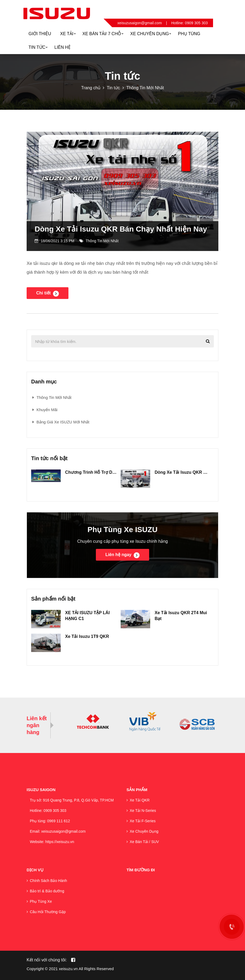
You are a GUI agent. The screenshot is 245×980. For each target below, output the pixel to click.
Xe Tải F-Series (143, 821)
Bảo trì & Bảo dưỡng (47, 891)
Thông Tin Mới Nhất (145, 88)
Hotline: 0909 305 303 (189, 23)
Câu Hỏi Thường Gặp (48, 912)
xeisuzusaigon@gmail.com (140, 23)
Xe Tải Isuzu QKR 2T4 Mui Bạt (181, 616)
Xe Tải (68, 34)
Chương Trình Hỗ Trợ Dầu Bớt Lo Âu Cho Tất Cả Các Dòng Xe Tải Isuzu (92, 472)
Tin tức (113, 88)
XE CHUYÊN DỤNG (151, 34)
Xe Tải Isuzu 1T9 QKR (87, 636)
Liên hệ (62, 47)
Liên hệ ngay (123, 555)
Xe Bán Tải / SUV (144, 842)
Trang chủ (91, 88)
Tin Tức (38, 47)
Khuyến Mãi (47, 410)
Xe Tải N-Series (143, 811)
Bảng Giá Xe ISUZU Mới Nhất (63, 422)
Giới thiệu (40, 34)
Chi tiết (48, 294)
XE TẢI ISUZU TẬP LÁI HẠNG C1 (87, 616)
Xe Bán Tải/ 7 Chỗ (103, 34)
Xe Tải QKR (140, 800)
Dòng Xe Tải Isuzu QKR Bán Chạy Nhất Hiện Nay (121, 229)
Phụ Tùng (189, 34)
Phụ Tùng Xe (41, 901)
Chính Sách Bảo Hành (48, 881)
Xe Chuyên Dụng (144, 831)
